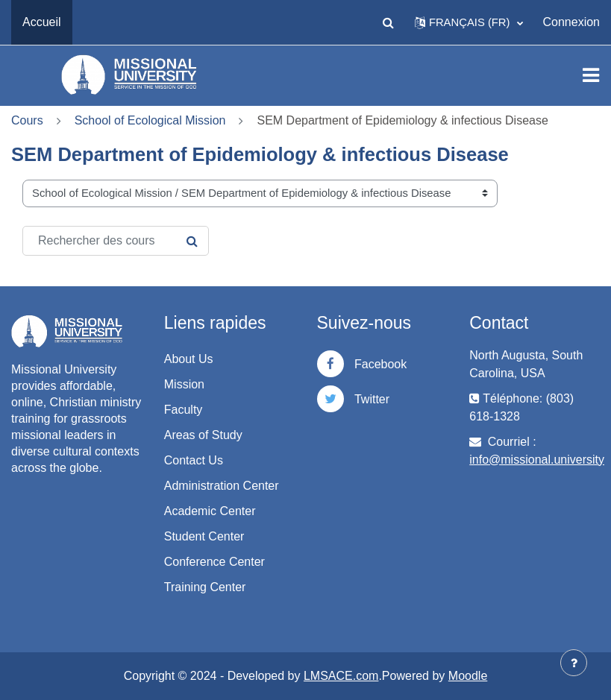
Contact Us (194, 460)
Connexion (572, 22)
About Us (189, 359)
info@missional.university (537, 460)
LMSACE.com (341, 676)
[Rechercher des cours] (116, 241)
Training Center (205, 587)
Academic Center (210, 511)
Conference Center (214, 562)
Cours (27, 120)
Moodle (468, 676)
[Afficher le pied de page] (574, 663)
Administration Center (222, 486)
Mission (184, 384)
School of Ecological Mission (150, 120)
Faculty (184, 410)
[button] (389, 22)
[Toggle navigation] (591, 75)
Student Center (204, 536)
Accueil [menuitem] (42, 22)
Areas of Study (203, 435)
